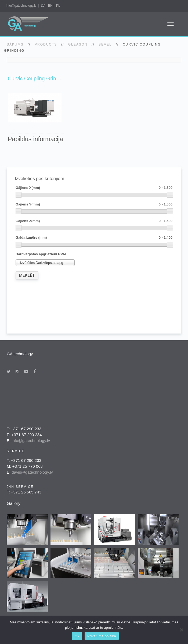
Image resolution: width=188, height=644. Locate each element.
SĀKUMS (15, 44)
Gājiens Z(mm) (94, 221)
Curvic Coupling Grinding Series (45, 78)
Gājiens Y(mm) (94, 205)
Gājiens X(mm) (94, 188)
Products (46, 44)
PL (58, 6)
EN (50, 6)
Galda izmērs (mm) (94, 238)
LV (43, 6)
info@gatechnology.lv (21, 6)
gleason (78, 44)
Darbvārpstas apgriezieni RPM (41, 254)
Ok (77, 636)
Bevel (105, 44)
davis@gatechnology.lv (32, 472)
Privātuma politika (102, 636)
